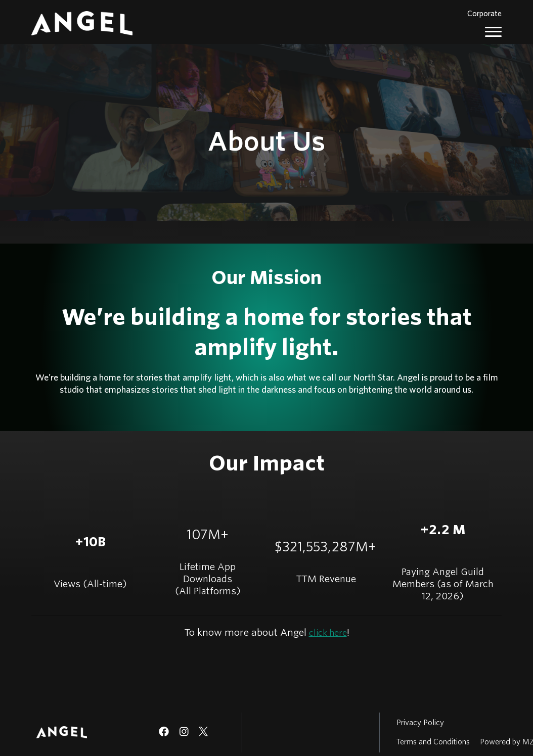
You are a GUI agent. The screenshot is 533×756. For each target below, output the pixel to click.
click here (328, 633)
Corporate (484, 14)
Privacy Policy (420, 723)
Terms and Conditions (433, 742)
